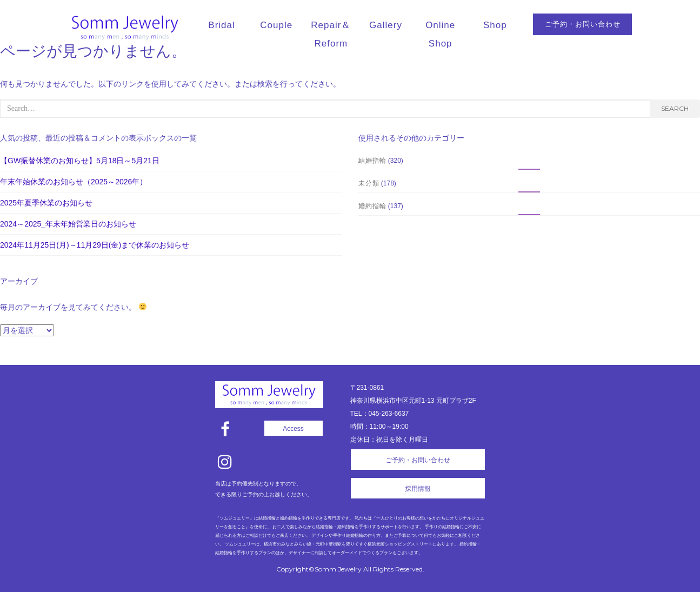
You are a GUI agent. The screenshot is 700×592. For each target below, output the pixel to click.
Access (293, 429)
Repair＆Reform (331, 34)
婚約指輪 (372, 206)
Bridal (221, 25)
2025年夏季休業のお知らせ (46, 203)
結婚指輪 (372, 160)
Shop (495, 25)
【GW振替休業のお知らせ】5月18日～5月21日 (80, 161)
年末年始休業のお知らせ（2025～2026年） (74, 182)
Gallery (386, 25)
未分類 (369, 183)
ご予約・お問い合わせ (583, 24)
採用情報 (418, 489)
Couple (276, 25)
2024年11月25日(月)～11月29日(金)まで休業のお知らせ (95, 245)
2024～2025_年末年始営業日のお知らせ (68, 224)
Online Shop (440, 34)
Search (675, 108)
